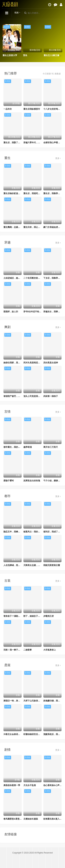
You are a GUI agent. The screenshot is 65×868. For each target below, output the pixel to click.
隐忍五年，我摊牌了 (13, 532)
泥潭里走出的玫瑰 (32, 481)
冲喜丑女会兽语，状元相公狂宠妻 (19, 734)
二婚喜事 (28, 650)
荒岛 (25, 55)
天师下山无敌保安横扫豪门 (36, 701)
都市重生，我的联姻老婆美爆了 (18, 447)
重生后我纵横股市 (32, 109)
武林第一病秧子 (51, 396)
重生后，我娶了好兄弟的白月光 (18, 143)
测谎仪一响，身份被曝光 (15, 701)
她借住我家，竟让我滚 (14, 363)
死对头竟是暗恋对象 (33, 363)
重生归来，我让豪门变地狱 (36, 227)
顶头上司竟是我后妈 (33, 396)
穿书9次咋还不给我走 (33, 312)
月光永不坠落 (30, 785)
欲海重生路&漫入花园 (53, 819)
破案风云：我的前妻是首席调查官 (39, 532)
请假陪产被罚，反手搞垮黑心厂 (18, 396)
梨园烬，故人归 (11, 312)
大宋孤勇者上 (50, 650)
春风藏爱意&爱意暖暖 (14, 819)
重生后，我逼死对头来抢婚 (36, 193)
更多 (58, 158)
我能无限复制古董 (52, 565)
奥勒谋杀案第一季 (12, 785)
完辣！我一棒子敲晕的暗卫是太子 (19, 650)
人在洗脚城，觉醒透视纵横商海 (18, 565)
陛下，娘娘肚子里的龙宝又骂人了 (39, 616)
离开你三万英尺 (51, 447)
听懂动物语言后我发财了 (35, 734)
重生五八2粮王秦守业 (54, 55)
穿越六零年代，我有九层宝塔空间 (39, 143)
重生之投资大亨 (10, 55)
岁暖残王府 (49, 616)
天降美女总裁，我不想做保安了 (38, 565)
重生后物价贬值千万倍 (14, 193)
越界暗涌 (28, 447)
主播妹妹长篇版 (31, 819)
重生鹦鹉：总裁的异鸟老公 (16, 227)
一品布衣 (8, 109)
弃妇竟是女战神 (51, 363)
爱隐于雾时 (9, 481)
